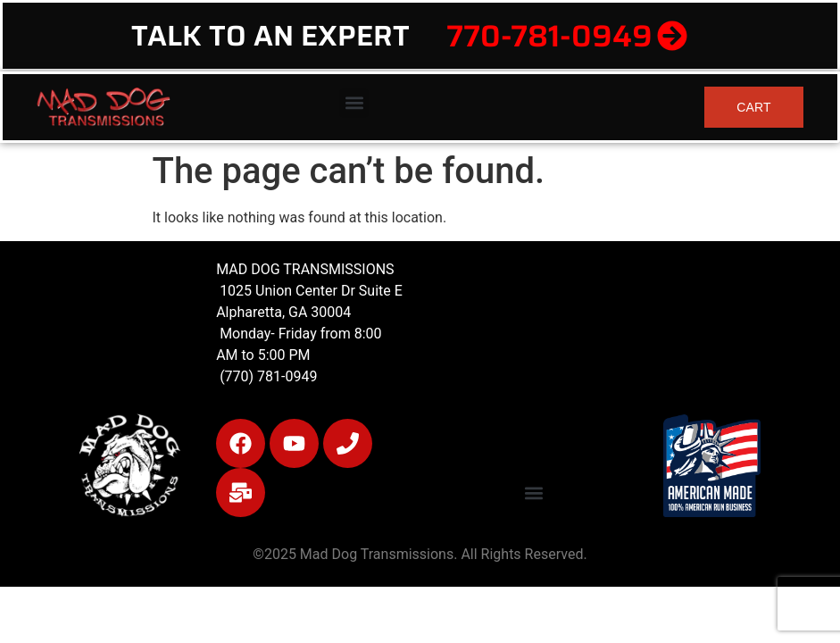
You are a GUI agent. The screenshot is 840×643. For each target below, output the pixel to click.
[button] (354, 103)
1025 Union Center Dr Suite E (311, 291)
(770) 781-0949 (266, 376)
